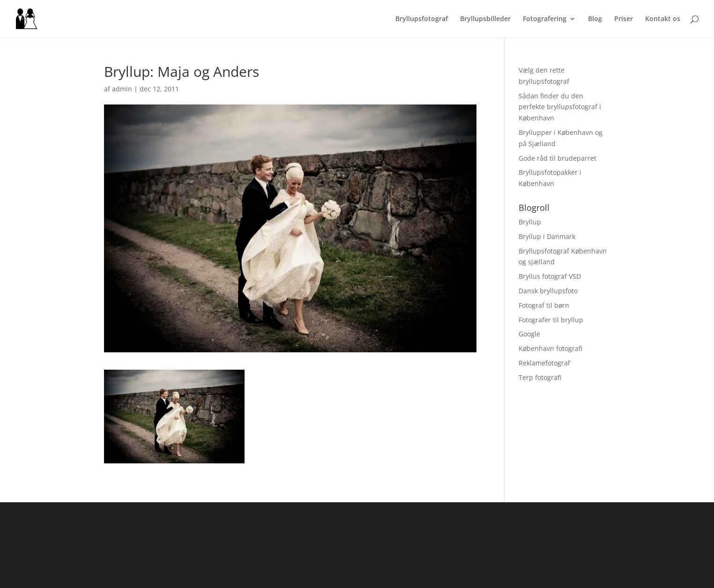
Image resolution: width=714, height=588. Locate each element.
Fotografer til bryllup (551, 320)
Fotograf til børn (544, 305)
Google (529, 334)
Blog (595, 19)
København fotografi (550, 348)
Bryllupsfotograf (422, 19)
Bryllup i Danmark (547, 236)
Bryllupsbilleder (485, 19)
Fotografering (545, 19)
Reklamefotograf (544, 363)
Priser (624, 19)
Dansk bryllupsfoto (548, 291)
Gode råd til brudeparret (558, 158)
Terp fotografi (540, 377)
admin (122, 89)
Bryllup (530, 222)
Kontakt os (663, 19)
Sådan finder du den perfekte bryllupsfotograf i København (560, 107)
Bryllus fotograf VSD (550, 276)
